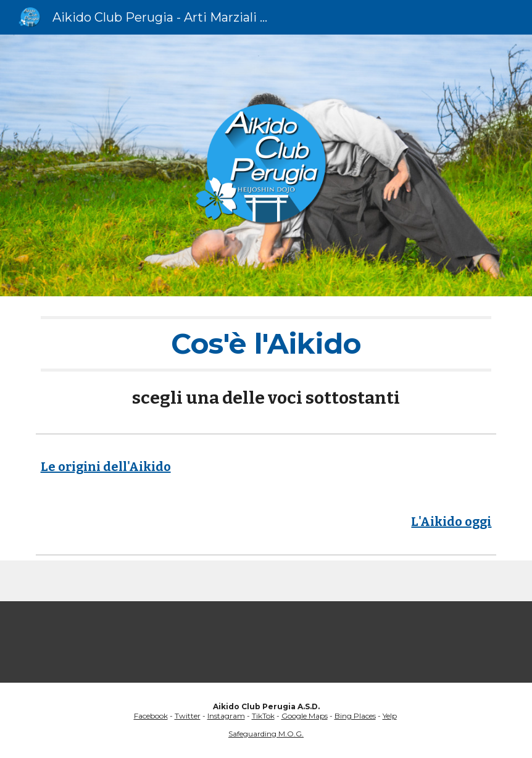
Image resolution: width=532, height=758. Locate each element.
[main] (266, 362)
